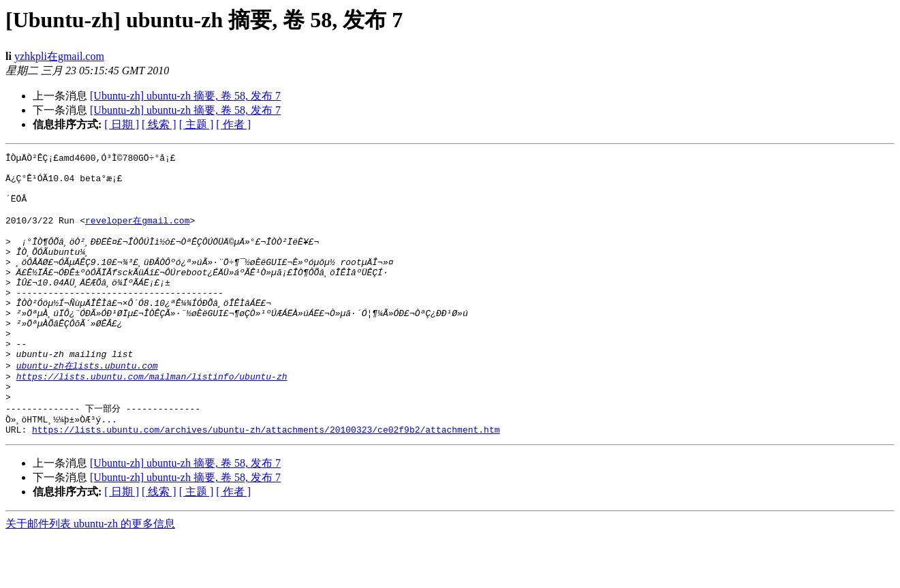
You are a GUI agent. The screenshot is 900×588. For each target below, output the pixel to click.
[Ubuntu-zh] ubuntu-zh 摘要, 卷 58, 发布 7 (185, 96)
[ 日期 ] (122, 124)
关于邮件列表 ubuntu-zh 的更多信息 (90, 575)
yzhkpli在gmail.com (59, 56)
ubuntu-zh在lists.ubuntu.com (87, 405)
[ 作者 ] (233, 124)
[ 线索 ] (159, 124)
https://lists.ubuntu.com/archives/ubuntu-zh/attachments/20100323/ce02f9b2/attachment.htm (266, 480)
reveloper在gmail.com (137, 233)
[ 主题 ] (197, 124)
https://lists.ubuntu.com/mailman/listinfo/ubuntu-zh (152, 418)
